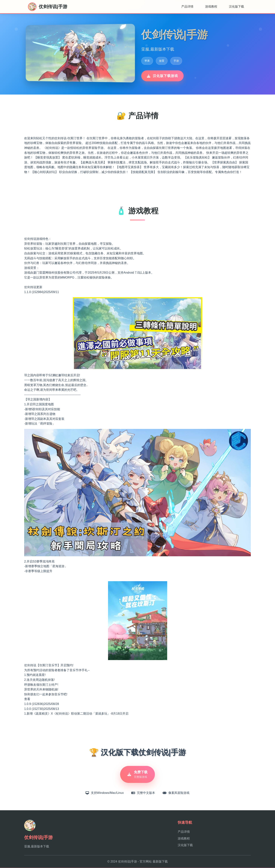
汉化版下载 (236, 7)
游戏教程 (211, 7)
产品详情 (187, 7)
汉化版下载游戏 (162, 76)
